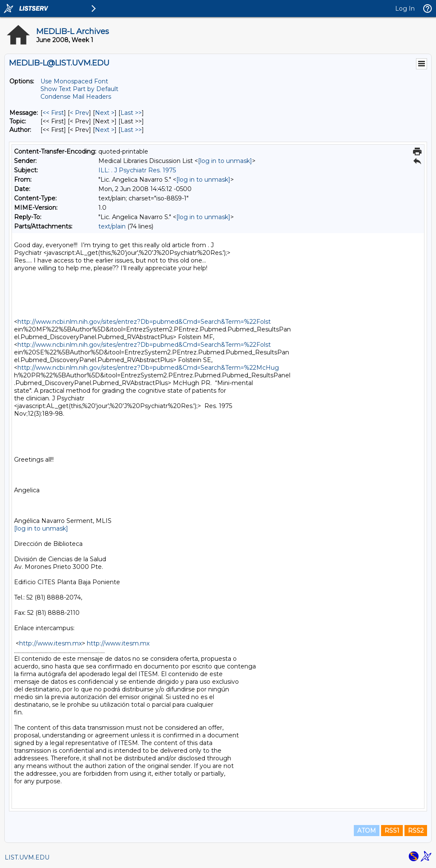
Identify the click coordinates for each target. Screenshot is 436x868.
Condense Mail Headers (76, 97)
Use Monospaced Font (74, 81)
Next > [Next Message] (105, 113)
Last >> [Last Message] (131, 113)
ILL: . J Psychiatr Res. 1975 (137, 170)
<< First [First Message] (53, 113)
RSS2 (416, 831)
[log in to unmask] (225, 161)
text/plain (112, 226)
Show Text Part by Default (79, 89)
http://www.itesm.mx (50, 643)
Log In (405, 9)
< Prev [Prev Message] (79, 113)
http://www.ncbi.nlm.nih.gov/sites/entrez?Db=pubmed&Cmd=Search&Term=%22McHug (148, 368)
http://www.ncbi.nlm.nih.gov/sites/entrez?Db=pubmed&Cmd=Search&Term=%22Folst (144, 322)
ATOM (367, 831)
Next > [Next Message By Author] (105, 130)
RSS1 (392, 831)
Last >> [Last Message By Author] (131, 130)
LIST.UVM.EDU (27, 857)
